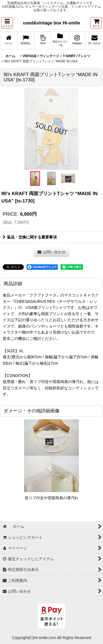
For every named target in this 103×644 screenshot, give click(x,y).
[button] (7, 23)
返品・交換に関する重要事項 (30, 237)
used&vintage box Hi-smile (51, 23)
